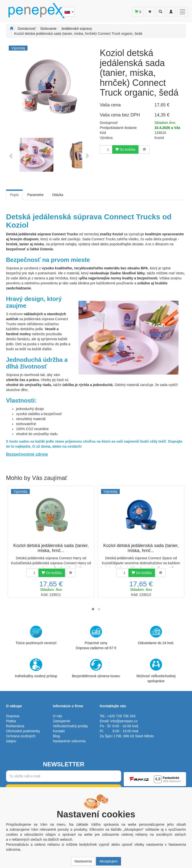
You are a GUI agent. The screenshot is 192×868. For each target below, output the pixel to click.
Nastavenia (83, 861)
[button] (93, 609)
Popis (14, 195)
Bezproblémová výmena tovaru (96, 668)
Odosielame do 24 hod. (156, 635)
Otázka (57, 195)
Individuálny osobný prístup (36, 668)
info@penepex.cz (124, 721)
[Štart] (11, 29)
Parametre (35, 195)
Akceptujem (108, 861)
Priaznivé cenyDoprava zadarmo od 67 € (96, 638)
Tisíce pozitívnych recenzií (36, 635)
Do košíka (125, 149)
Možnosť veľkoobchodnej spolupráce (156, 670)
